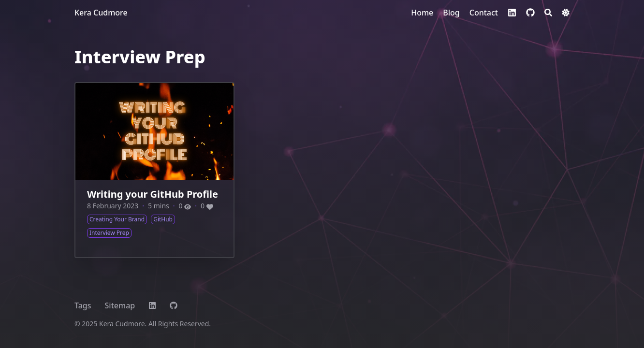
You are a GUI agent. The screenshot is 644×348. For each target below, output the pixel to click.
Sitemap (120, 305)
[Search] (548, 13)
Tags (83, 305)
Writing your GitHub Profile (153, 194)
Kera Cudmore (101, 13)
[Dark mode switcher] (566, 13)
